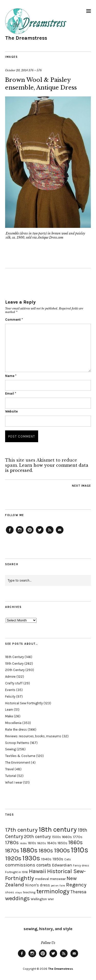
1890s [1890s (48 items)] (46, 851)
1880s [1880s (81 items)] (29, 850)
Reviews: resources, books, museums (33, 736)
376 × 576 (35, 70)
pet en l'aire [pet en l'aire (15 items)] (58, 886)
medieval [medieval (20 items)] (42, 879)
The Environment (18, 762)
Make (9, 716)
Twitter (40, 533)
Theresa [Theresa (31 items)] (78, 892)
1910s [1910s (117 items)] (80, 850)
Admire (10, 677)
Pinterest (30, 533)
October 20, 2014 (16, 70)
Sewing (10, 749)
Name (11, 376)
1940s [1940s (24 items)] (46, 859)
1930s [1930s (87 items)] (31, 858)
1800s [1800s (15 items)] (23, 843)
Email (11, 393)
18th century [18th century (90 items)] (58, 829)
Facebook (10, 533)
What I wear (14, 782)
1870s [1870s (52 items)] (12, 850)
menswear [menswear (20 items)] (58, 879)
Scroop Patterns (17, 743)
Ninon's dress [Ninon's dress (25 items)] (38, 885)
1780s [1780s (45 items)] (12, 842)
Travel (9, 769)
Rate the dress (16, 730)
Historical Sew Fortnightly (24, 703)
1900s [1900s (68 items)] (62, 850)
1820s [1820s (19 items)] (42, 843)
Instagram (20, 533)
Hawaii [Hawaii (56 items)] (38, 871)
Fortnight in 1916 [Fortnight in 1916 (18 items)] (17, 872)
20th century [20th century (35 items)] (38, 837)
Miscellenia (13, 723)
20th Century (15, 670)
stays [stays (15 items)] (19, 892)
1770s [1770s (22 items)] (78, 837)
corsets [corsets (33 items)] (44, 865)
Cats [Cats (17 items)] (68, 859)
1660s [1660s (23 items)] (67, 837)
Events (10, 690)
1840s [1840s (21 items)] (52, 843)
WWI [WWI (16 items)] (51, 899)
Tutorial (11, 776)
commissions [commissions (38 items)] (20, 865)
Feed (50, 533)
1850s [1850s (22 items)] (62, 843)
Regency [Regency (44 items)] (76, 885)
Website (11, 411)
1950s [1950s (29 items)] (58, 859)
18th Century (14, 657)
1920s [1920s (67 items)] (13, 858)
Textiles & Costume (20, 756)
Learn (9, 710)
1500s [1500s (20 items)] (56, 837)
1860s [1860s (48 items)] (76, 842)
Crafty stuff (14, 683)
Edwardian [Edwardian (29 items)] (62, 865)
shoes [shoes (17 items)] (10, 892)
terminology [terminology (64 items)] (53, 891)
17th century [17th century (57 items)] (21, 830)
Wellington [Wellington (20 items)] (39, 899)
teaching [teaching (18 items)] (29, 892)
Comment (14, 320)
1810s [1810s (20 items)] (32, 843)
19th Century (14, 664)
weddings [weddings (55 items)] (17, 898)
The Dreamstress (26, 38)
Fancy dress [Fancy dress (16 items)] (81, 866)
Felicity (10, 697)
